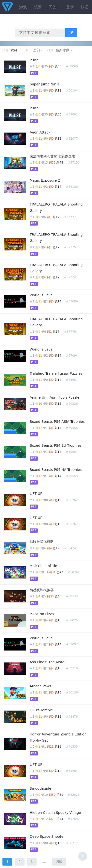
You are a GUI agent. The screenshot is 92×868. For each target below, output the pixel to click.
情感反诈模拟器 (42, 590)
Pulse (34, 60)
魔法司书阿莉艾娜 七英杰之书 (53, 156)
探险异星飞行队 (42, 542)
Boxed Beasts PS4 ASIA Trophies (57, 422)
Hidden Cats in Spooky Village (55, 813)
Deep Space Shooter (47, 837)
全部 (37, 50)
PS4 (14, 50)
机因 (38, 7)
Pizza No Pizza (42, 614)
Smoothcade (40, 788)
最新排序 (63, 50)
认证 (85, 7)
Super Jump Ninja (45, 84)
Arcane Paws (40, 686)
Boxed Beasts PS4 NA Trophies (56, 470)
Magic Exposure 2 (45, 180)
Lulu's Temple (41, 710)
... (44, 862)
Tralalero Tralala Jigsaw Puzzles (56, 373)
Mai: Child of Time (45, 566)
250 (59, 862)
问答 (53, 7)
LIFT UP (36, 494)
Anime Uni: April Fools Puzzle (54, 397)
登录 (70, 7)
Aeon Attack (40, 132)
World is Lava (41, 295)
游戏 (23, 7)
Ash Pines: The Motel (47, 662)
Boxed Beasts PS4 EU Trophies (56, 445)
